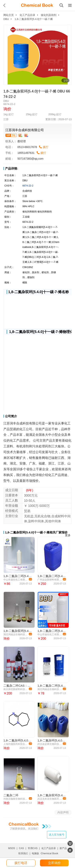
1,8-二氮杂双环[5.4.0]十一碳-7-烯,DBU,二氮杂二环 (17, 631)
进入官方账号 (57, 835)
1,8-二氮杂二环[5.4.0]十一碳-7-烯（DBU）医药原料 (17, 576)
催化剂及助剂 (49, 15)
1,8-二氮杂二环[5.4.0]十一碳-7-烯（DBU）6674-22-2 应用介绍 (51, 631)
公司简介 (11, 416)
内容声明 (63, 812)
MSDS (12, 848)
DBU (6, 19)
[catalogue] (70, 850)
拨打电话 (21, 863)
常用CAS (33, 848)
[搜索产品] (61, 5)
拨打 (46, 147)
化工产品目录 (27, 15)
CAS (21, 848)
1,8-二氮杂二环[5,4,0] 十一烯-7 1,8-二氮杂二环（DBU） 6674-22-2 (51, 686)
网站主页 (9, 15)
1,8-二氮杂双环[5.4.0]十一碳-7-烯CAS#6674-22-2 (51, 795)
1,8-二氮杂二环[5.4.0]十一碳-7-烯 (51, 576)
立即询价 (54, 863)
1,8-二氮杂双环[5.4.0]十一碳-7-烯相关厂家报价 (36, 532)
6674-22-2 (28, 186)
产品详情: (11, 168)
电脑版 (35, 853)
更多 (68, 535)
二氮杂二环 (11, 795)
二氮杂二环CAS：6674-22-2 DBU (17, 686)
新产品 (63, 848)
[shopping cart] (70, 843)
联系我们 (23, 853)
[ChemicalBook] (37, 5)
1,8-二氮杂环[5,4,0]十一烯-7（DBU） (17, 740)
